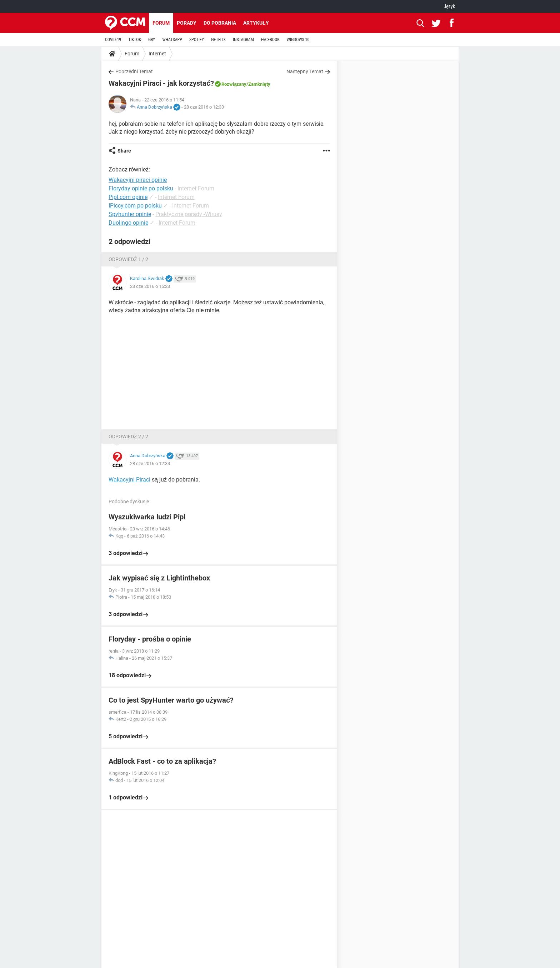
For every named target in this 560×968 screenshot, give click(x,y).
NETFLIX (218, 40)
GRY (152, 40)
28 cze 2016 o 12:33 (204, 107)
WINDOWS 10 (298, 40)
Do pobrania (220, 23)
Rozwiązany (234, 84)
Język (449, 6)
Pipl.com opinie (128, 197)
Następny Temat (305, 71)
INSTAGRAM (243, 40)
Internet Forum (196, 188)
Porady (187, 23)
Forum (161, 23)
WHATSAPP (172, 40)
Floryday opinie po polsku (141, 188)
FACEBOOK (270, 40)
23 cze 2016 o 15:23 (150, 286)
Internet (157, 54)
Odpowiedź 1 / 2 (128, 259)
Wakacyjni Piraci (129, 480)
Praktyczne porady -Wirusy (189, 214)
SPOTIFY (197, 40)
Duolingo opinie (128, 223)
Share (124, 151)
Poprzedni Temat (134, 71)
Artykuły (256, 23)
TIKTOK (135, 40)
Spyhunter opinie (130, 214)
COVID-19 (113, 40)
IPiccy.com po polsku (135, 206)
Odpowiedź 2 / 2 (128, 436)
